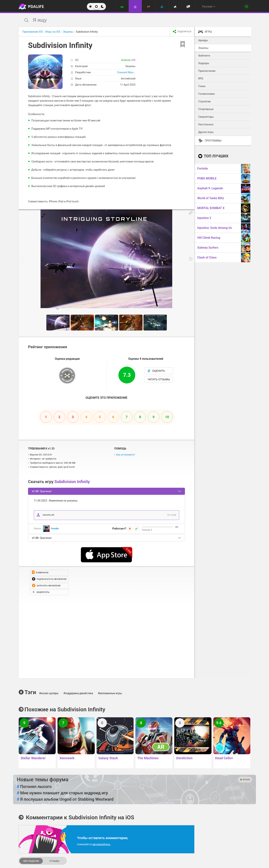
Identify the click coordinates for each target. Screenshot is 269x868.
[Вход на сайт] (247, 7)
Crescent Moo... (126, 72)
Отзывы (54, 861)
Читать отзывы (159, 379)
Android (126, 60)
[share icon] (182, 32)
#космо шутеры (49, 693)
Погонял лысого (34, 787)
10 (167, 417)
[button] (191, 213)
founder (55, 529)
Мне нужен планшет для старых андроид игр (62, 793)
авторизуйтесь (101, 844)
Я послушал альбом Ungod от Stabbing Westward (65, 799)
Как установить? (126, 455)
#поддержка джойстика (78, 693)
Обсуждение (31, 861)
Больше (245, 780)
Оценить (156, 371)
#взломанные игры (110, 693)
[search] (127, 20)
